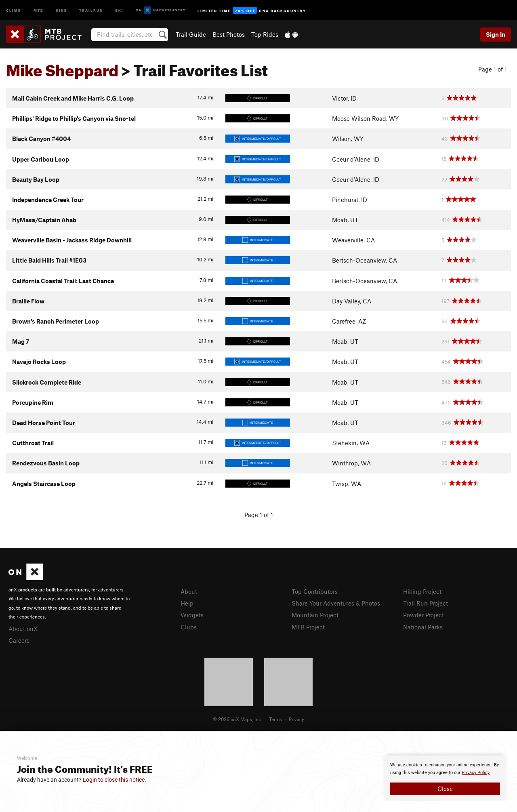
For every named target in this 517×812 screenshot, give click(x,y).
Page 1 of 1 (493, 69)
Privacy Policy (476, 773)
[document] (445, 778)
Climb (14, 10)
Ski (119, 10)
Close (445, 789)
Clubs (189, 627)
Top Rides (265, 34)
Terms (275, 719)
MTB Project (308, 627)
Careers (19, 640)
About (189, 591)
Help (187, 603)
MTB (39, 10)
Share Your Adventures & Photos (336, 603)
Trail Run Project (426, 603)
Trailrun (91, 10)
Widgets (192, 615)
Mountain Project (315, 615)
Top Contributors (315, 591)
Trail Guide (191, 34)
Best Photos (229, 34)
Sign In (496, 34)
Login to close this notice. (115, 780)
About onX (23, 629)
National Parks (423, 627)
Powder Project (423, 615)
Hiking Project (422, 591)
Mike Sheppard (62, 67)
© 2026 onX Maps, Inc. (237, 719)
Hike (61, 10)
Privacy (296, 719)
